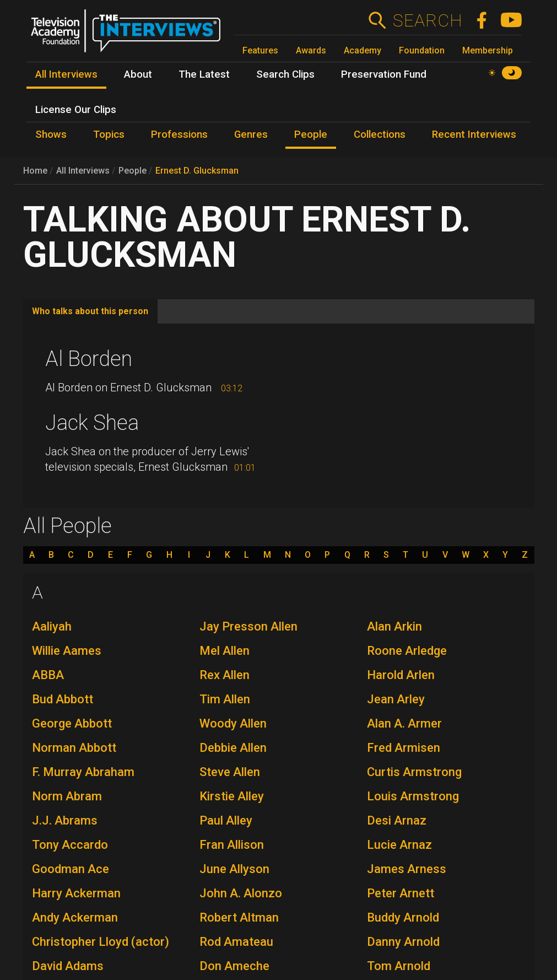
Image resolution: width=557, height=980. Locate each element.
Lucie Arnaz (399, 845)
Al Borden (89, 359)
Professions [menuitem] (179, 134)
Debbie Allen (233, 748)
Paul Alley (226, 820)
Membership (488, 50)
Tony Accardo (70, 845)
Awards (311, 50)
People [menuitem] (311, 134)
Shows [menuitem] (51, 134)
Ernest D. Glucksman (197, 171)
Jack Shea (92, 423)
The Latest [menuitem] (204, 74)
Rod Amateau (236, 942)
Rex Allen (225, 675)
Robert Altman (239, 917)
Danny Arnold (403, 942)
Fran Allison (232, 845)
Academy (363, 50)
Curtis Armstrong (414, 772)
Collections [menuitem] (380, 134)
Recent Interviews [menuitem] (474, 134)
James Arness (407, 869)
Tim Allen (225, 699)
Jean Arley (396, 699)
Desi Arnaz (397, 820)
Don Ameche (234, 966)
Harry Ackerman (76, 893)
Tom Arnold (399, 966)
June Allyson (234, 869)
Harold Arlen (401, 675)
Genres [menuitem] (251, 134)
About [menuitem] (138, 74)
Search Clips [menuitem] (285, 74)
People (133, 171)
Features (260, 50)
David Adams (68, 966)
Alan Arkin (394, 626)
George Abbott (72, 723)
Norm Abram (67, 796)
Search (427, 20)
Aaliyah (52, 626)
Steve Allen (230, 772)
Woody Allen (233, 723)
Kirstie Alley (232, 796)
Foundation (422, 50)
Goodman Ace (71, 869)
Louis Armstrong (413, 796)
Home (35, 171)
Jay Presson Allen (248, 626)
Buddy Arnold (403, 917)
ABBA (48, 675)
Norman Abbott (74, 748)
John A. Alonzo (241, 893)
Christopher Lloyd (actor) (101, 942)
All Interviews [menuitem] (66, 74)
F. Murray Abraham (83, 772)
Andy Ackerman (75, 917)
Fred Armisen (404, 748)
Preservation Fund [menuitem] (384, 74)
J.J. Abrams (65, 820)
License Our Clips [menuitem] (76, 110)
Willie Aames (67, 651)
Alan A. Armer (404, 723)
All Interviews (83, 171)
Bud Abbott (63, 699)
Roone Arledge (407, 651)
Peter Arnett (401, 893)
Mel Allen (225, 651)
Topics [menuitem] (109, 134)
